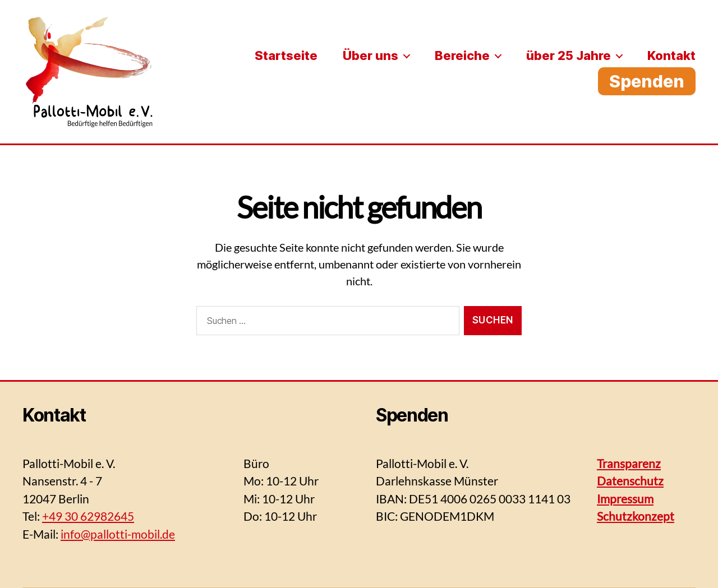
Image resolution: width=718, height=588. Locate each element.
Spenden (647, 81)
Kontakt (671, 55)
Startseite (286, 55)
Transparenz (629, 463)
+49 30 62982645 (88, 516)
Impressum (625, 499)
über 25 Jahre (569, 55)
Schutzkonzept (636, 516)
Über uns (370, 55)
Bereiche (462, 55)
